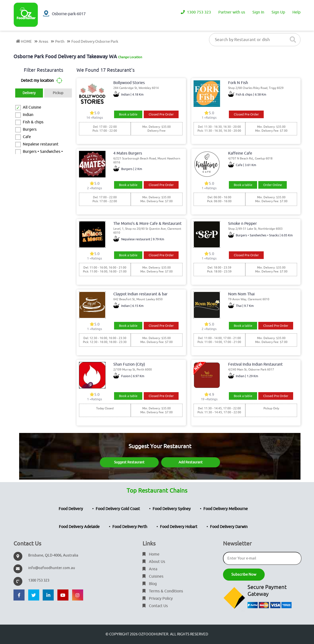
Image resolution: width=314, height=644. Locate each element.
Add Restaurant (191, 462)
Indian (28, 115)
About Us (154, 562)
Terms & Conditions (163, 591)
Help (296, 12)
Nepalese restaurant (41, 144)
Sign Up (278, 12)
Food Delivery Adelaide (79, 527)
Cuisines (153, 576)
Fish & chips (33, 122)
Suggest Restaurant (129, 462)
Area (150, 569)
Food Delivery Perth (130, 527)
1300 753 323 (196, 12)
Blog (150, 584)
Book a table (128, 114)
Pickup (58, 93)
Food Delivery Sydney (172, 509)
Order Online (273, 185)
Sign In (258, 12)
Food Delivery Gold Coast (118, 509)
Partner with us (232, 12)
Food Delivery (71, 509)
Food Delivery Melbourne (226, 509)
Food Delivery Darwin (229, 527)
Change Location (130, 57)
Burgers (30, 129)
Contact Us (155, 606)
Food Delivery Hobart (179, 527)
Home (151, 554)
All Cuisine (32, 107)
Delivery (29, 93)
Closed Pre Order (161, 114)
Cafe (27, 137)
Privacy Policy (158, 599)
